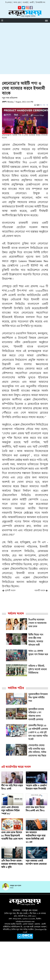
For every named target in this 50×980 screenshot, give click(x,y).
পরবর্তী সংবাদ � (41, 591)
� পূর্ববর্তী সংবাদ (9, 591)
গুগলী (32, 3)
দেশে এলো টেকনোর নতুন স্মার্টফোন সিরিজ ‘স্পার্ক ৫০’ (10, 811)
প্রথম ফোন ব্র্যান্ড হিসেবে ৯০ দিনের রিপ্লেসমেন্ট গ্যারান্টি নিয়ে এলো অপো (12, 836)
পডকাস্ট (25, 3)
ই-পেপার (8, 3)
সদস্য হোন (17, 3)
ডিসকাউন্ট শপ (40, 3)
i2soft (25, 932)
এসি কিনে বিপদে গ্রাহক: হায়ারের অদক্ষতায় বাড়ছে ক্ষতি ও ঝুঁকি (12, 864)
